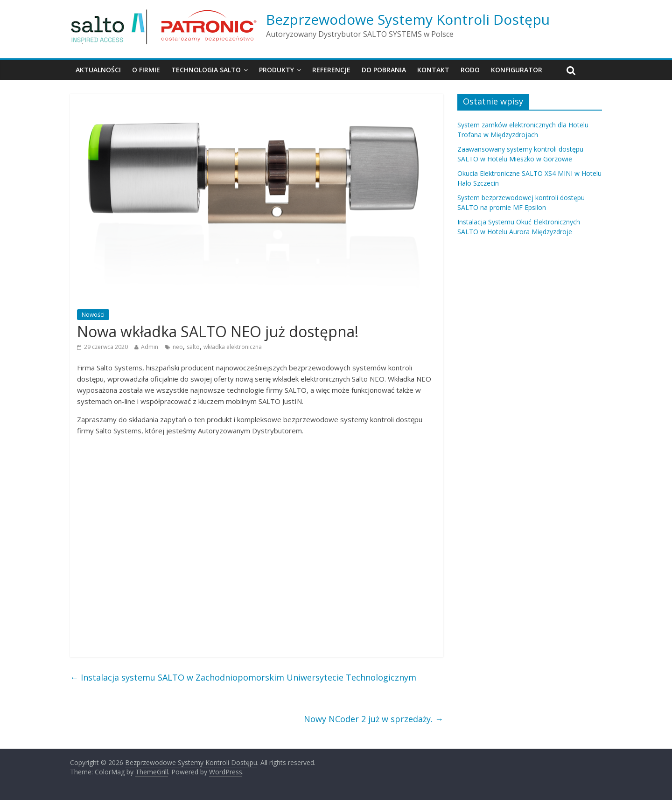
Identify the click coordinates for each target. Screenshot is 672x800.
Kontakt (433, 70)
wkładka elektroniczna (233, 347)
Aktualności (98, 70)
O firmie (146, 70)
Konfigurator (517, 70)
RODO (470, 70)
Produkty (276, 70)
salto (193, 347)
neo (178, 347)
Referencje (331, 70)
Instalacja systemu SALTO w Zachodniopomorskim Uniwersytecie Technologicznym (243, 677)
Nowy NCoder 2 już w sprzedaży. (374, 719)
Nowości (93, 315)
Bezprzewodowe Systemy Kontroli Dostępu (408, 19)
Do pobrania (384, 70)
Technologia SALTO (206, 70)
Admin (150, 347)
